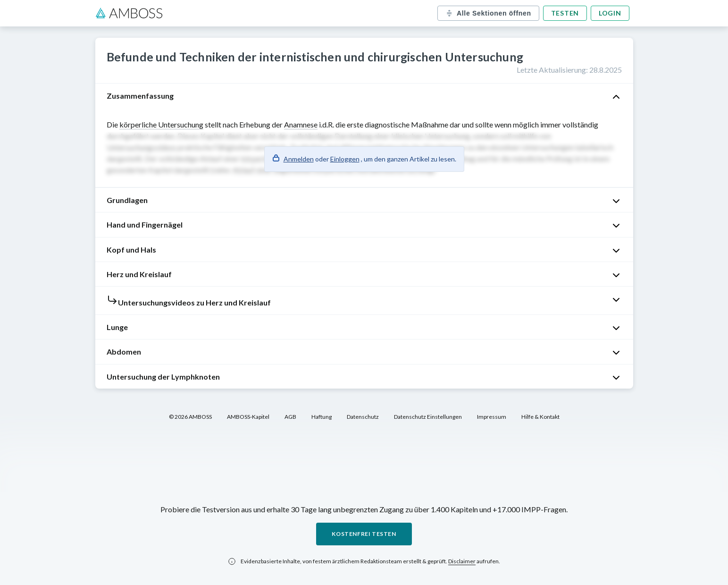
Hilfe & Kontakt (540, 417)
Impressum (492, 417)
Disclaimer (462, 561)
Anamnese (301, 124)
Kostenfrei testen (364, 534)
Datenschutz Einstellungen (428, 417)
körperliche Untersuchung (161, 124)
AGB (290, 417)
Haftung (322, 417)
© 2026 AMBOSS (190, 417)
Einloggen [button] (345, 159)
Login (610, 13)
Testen (565, 13)
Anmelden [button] (299, 159)
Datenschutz (363, 417)
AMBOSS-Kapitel (248, 417)
